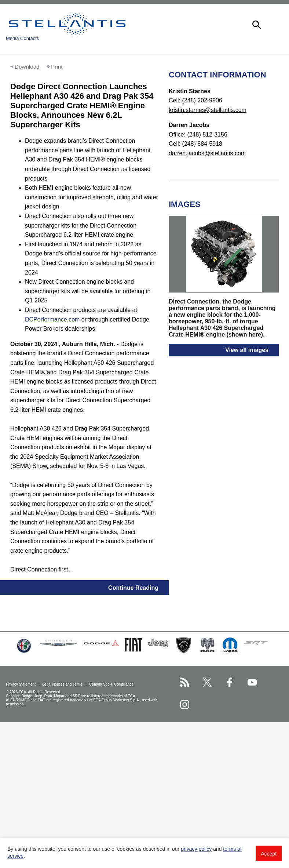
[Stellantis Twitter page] (207, 682)
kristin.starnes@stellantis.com (208, 110)
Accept (269, 854)
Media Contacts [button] (22, 38)
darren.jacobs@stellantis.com (207, 153)
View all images (247, 350)
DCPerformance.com (52, 319)
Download (27, 67)
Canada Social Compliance (112, 684)
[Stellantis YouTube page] (252, 682)
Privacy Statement (21, 684)
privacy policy (196, 849)
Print (57, 67)
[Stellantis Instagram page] (185, 704)
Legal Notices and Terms (63, 684)
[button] (256, 24)
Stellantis (67, 24)
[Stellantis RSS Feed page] (185, 682)
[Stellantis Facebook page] (230, 682)
